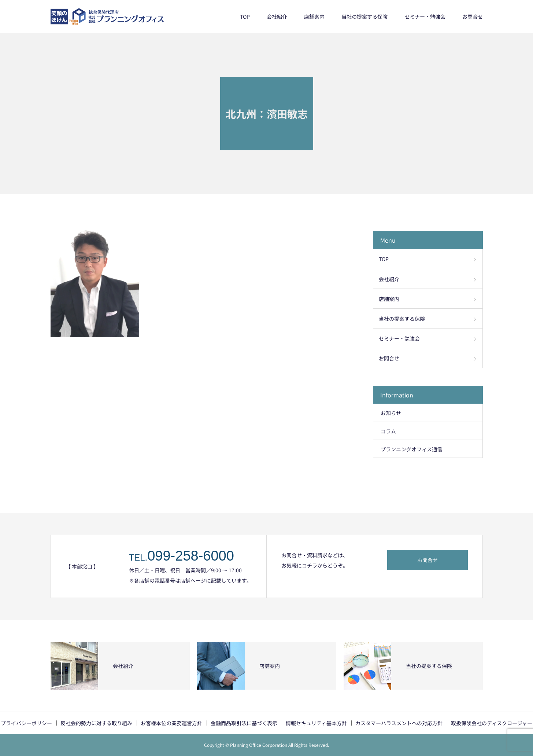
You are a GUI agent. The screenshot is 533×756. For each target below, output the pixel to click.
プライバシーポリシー (26, 723)
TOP (245, 16)
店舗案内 (314, 16)
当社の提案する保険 (364, 16)
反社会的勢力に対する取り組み (96, 723)
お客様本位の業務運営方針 (171, 723)
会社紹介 (277, 16)
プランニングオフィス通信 (411, 449)
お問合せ (473, 16)
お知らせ (391, 413)
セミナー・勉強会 (425, 16)
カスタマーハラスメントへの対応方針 (399, 723)
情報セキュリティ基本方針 (316, 723)
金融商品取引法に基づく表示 (244, 723)
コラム (388, 431)
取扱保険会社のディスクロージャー (492, 723)
